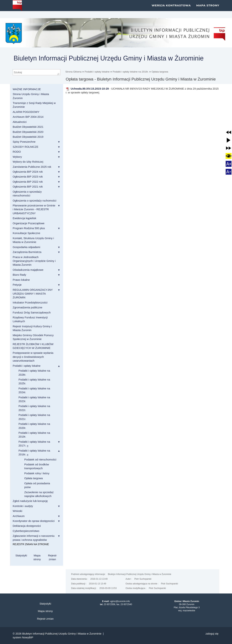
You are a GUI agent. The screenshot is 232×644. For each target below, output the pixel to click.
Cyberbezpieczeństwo (26, 531)
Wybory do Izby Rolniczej (28, 162)
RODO (17, 152)
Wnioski (17, 511)
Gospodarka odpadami (26, 247)
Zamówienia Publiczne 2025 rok (32, 167)
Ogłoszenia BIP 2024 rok (28, 172)
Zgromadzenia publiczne (27, 307)
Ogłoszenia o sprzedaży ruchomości (35, 201)
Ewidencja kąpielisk (24, 218)
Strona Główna (73, 72)
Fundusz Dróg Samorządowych (32, 312)
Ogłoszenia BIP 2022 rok (28, 182)
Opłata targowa (160, 72)
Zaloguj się (212, 634)
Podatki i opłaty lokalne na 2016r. (130, 72)
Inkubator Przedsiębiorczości (30, 302)
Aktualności (20, 122)
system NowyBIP (23, 637)
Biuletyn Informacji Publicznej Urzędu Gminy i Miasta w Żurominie (109, 58)
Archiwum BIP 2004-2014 (28, 117)
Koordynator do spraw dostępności (34, 521)
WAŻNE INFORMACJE (27, 89)
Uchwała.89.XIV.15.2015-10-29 (87, 89)
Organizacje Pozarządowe (29, 223)
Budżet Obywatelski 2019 (28, 137)
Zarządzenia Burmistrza (27, 252)
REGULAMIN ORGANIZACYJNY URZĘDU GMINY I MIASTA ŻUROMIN (33, 294)
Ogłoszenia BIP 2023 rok (28, 177)
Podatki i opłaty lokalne (97, 72)
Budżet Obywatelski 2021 (28, 127)
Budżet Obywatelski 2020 (28, 132)
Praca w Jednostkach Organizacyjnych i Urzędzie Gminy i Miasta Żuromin (34, 261)
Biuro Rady (19, 275)
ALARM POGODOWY (26, 112)
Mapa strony (208, 9)
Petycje (17, 285)
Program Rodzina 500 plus (29, 228)
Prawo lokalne (21, 280)
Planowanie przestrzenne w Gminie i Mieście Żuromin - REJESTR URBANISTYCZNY (34, 209)
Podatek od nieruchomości (40, 459)
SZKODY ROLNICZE (25, 147)
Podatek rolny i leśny (37, 473)
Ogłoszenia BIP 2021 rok (28, 187)
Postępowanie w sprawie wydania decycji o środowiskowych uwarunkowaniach (33, 357)
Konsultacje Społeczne (26, 233)
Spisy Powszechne (24, 142)
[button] (229, 132)
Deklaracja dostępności (27, 526)
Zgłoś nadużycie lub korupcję (30, 501)
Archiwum (19, 516)
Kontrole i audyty (23, 506)
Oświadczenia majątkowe (28, 270)
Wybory (17, 157)
